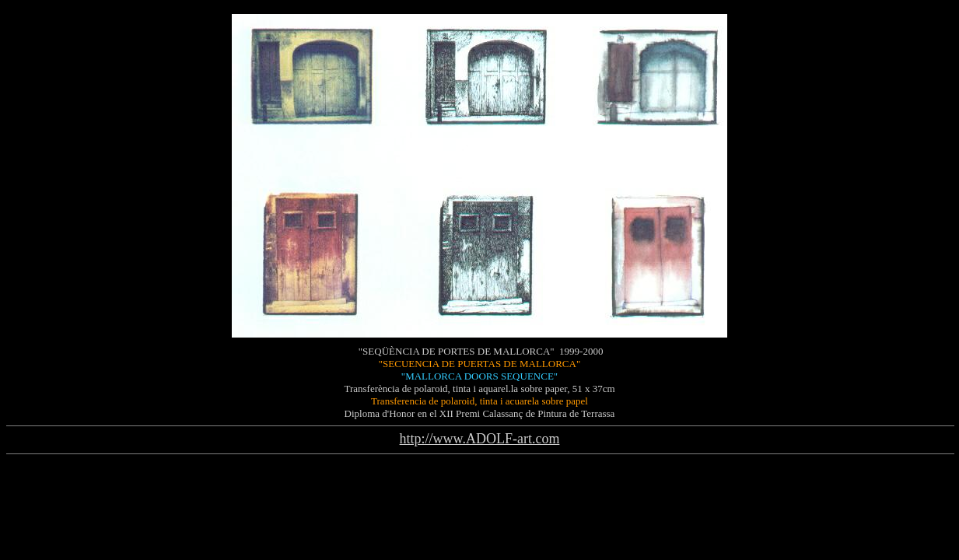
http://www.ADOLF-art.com (480, 439)
